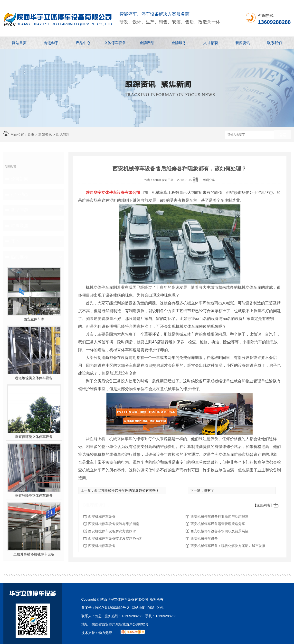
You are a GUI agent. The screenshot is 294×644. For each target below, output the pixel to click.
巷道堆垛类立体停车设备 (34, 378)
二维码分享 (208, 180)
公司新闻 (19, 179)
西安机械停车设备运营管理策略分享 (218, 524)
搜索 (282, 135)
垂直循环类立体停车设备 (34, 437)
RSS (151, 608)
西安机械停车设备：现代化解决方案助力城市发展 (228, 546)
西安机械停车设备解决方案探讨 (112, 531)
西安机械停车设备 (102, 516)
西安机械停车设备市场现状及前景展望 (219, 531)
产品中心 (83, 43)
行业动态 (19, 194)
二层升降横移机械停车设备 (34, 554)
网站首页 (19, 43)
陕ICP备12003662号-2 (112, 608)
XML (161, 608)
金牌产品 (147, 43)
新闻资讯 (243, 43)
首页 (31, 135)
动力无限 (105, 633)
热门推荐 (19, 257)
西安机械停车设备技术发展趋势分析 (115, 538)
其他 (15, 241)
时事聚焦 (19, 226)
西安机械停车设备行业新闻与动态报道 (219, 516)
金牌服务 (179, 43)
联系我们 (275, 43)
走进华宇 (51, 43)
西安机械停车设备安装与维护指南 (114, 524)
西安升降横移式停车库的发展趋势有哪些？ (127, 490)
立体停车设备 (115, 43)
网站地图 (139, 608)
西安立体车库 (34, 319)
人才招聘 (211, 43)
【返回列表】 (263, 505)
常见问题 (63, 135)
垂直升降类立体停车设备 (34, 495)
